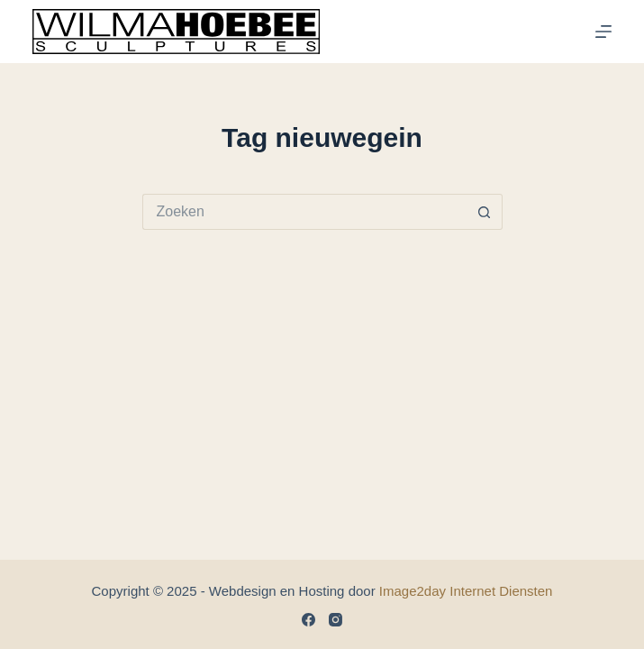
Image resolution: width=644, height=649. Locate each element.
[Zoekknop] (485, 212)
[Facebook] (308, 620)
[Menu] (603, 32)
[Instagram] (336, 620)
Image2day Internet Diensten (466, 591)
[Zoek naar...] (304, 212)
